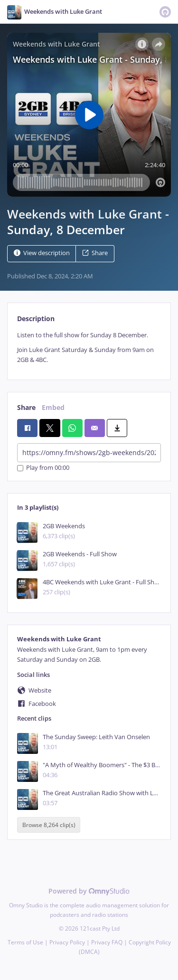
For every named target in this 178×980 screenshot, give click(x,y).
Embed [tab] (53, 407)
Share (95, 253)
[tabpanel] (89, 348)
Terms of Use (25, 942)
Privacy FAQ (107, 942)
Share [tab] (26, 407)
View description (42, 253)
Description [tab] (36, 319)
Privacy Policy (67, 942)
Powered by (89, 891)
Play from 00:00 (43, 468)
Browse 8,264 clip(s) (49, 825)
